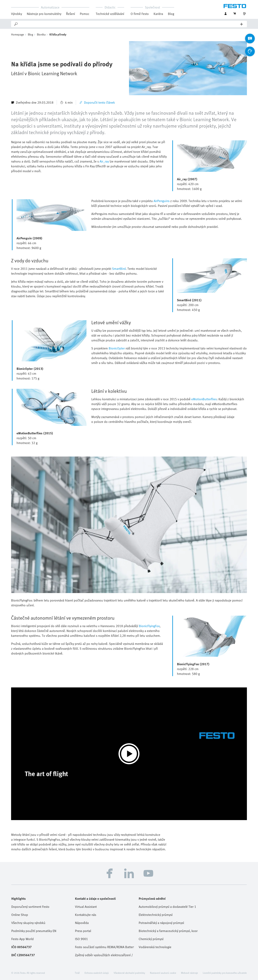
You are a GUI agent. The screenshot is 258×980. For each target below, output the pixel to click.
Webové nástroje (189, 973)
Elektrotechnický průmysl (156, 915)
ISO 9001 (81, 939)
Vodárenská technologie (155, 947)
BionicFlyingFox (149, 626)
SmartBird (119, 269)
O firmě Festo (140, 14)
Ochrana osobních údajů (97, 973)
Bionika (41, 34)
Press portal (83, 931)
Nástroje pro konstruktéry (44, 14)
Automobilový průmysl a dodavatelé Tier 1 (167, 907)
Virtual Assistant (86, 907)
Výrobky (17, 14)
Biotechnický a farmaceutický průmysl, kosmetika (168, 931)
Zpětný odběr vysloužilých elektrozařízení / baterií (104, 955)
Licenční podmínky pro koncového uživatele (225, 973)
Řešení (71, 14)
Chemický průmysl (151, 939)
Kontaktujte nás (86, 915)
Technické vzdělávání (110, 14)
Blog (171, 14)
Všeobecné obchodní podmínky (129, 973)
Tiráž (77, 973)
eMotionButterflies (204, 399)
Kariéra (158, 14)
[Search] (129, 24)
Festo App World (22, 939)
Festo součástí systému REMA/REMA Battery (104, 947)
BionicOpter (117, 348)
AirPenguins (162, 201)
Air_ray (104, 161)
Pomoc (85, 14)
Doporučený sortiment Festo (30, 907)
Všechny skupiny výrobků (28, 923)
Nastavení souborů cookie (163, 973)
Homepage (18, 34)
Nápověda (82, 923)
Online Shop (20, 915)
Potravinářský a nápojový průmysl (161, 923)
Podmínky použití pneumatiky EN (34, 931)
